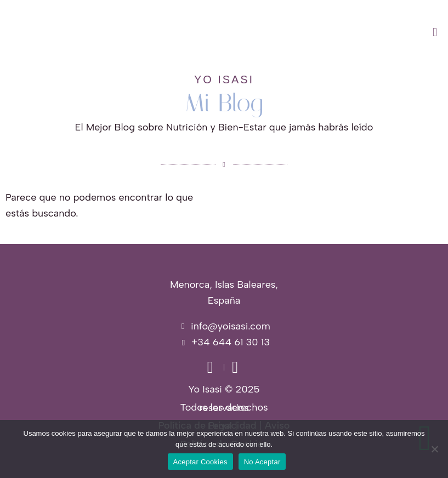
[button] (280, 32)
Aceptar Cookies (200, 462)
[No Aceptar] (434, 449)
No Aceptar (262, 462)
